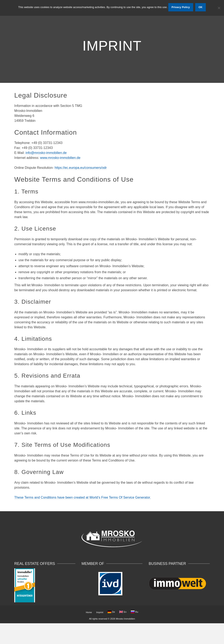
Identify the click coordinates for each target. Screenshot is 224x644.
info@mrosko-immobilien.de (46, 153)
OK (201, 7)
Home (89, 612)
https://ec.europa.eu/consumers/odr (81, 168)
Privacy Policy (181, 7)
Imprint (100, 612)
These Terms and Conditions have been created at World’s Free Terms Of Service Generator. (83, 497)
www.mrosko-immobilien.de (60, 158)
